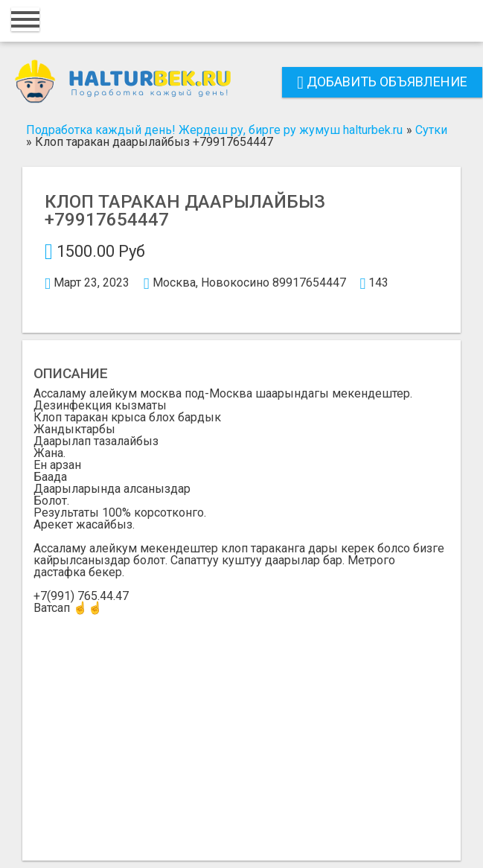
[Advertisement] (241, 726)
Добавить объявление (382, 82)
